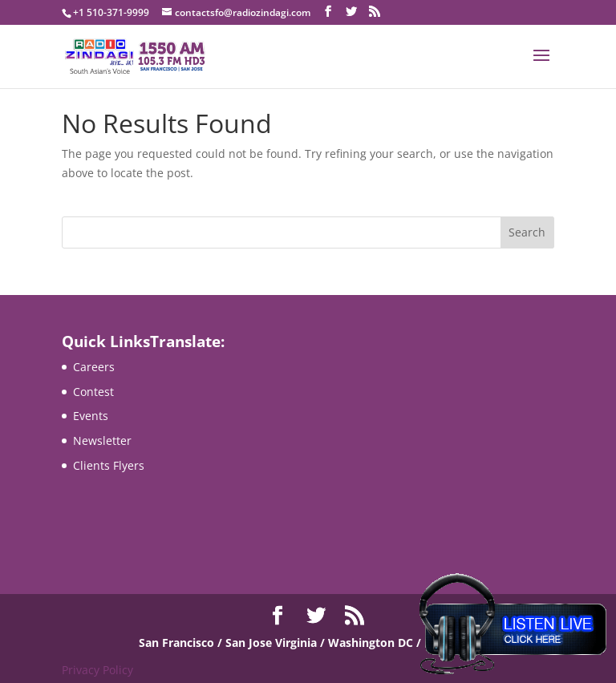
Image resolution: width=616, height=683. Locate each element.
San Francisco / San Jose (207, 643)
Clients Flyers (109, 465)
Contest (93, 392)
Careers (94, 367)
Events (91, 416)
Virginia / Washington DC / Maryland (376, 643)
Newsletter (102, 441)
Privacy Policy (97, 670)
